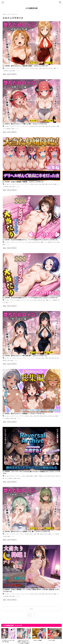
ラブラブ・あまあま (39, 143)
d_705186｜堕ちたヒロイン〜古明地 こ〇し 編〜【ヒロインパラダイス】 (45, 205)
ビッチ (52, 95)
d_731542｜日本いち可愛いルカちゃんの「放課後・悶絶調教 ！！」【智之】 (28, 567)
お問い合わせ (42, 642)
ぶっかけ (40, 27)
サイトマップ (34, 642)
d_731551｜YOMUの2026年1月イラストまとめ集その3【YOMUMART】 (27, 454)
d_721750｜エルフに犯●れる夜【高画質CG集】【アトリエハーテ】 (25, 623)
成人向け (57, 29)
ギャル (40, 188)
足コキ (38, 122)
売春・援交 (47, 29)
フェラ (52, 27)
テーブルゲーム (47, 188)
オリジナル (47, 140)
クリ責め (47, 118)
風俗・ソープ (52, 32)
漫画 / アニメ (33, 32)
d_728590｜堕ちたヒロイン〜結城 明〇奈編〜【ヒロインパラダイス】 (44, 24)
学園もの (34, 190)
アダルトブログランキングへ (10, 632)
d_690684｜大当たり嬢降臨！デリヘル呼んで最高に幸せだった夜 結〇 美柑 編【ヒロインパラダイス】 (45, 229)
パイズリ (47, 27)
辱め (46, 32)
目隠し (53, 192)
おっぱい (34, 27)
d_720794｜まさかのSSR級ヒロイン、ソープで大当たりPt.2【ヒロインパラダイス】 (45, 92)
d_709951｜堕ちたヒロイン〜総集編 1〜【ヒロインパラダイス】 (44, 160)
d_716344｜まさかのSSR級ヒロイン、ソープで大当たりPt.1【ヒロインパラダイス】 (45, 114)
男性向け (41, 32)
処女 (44, 52)
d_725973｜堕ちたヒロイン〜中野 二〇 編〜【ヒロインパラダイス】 (43, 46)
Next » (32, 252)
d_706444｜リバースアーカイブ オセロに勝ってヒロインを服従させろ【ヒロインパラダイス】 (45, 183)
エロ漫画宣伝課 (31, 8)
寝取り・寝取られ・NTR (45, 190)
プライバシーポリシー (23, 642)
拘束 (34, 192)
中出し (40, 29)
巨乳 (52, 29)
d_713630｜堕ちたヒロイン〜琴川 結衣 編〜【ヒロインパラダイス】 (43, 137)
